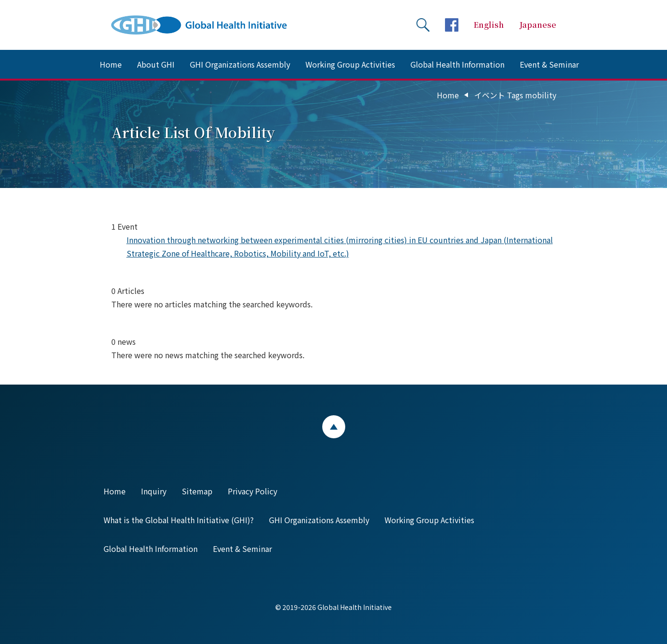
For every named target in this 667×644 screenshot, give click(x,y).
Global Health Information (457, 64)
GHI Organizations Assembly (240, 64)
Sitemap (197, 491)
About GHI (156, 64)
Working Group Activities (350, 64)
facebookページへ (452, 25)
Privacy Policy (252, 491)
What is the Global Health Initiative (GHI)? (179, 520)
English (489, 25)
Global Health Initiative (207, 25)
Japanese (538, 25)
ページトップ (334, 427)
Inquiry (154, 491)
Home (111, 64)
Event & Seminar (549, 64)
